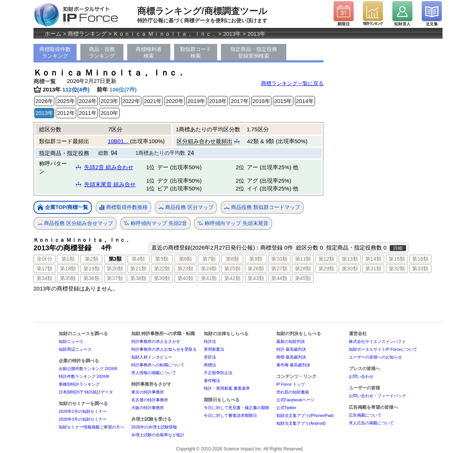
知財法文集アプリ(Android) (301, 423)
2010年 (109, 113)
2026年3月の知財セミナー (83, 419)
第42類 (232, 278)
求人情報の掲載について (154, 373)
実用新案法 (214, 349)
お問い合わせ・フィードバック (377, 396)
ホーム (53, 34)
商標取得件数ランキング (55, 52)
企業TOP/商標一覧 (63, 208)
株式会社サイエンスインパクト (377, 341)
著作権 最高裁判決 (293, 365)
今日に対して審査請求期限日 (230, 415)
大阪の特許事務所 (148, 408)
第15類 (397, 259)
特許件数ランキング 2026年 (84, 376)
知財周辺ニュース (75, 349)
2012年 (66, 113)
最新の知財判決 (291, 341)
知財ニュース (71, 341)
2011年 (88, 113)
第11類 (303, 259)
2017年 (239, 101)
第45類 (303, 278)
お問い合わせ (361, 376)
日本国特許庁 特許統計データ (86, 392)
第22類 (162, 269)
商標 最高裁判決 (291, 357)
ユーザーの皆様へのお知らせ (375, 357)
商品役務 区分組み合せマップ (75, 223)
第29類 (327, 269)
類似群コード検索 (196, 52)
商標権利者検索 (149, 52)
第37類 (115, 278)
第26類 (256, 269)
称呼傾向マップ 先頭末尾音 (233, 223)
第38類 (138, 278)
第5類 (162, 259)
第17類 (45, 269)
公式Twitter (286, 408)
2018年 (218, 101)
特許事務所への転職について (158, 365)
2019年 (196, 101)
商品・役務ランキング (102, 52)
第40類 (186, 278)
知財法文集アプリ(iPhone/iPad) (305, 415)
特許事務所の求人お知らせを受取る (164, 349)
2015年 (283, 101)
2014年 (305, 101)
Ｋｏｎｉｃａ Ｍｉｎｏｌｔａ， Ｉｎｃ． (165, 34)
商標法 (210, 365)
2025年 (66, 101)
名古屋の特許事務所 (150, 400)
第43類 (256, 278)
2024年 (88, 101)
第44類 (279, 278)
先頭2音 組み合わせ (109, 167)
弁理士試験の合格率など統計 (158, 435)
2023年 (109, 101)
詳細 (398, 248)
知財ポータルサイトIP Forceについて (383, 349)
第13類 (350, 259)
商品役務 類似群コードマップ (262, 207)
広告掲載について (365, 415)
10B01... (119, 141)
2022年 (131, 101)
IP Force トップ (291, 384)
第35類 (68, 278)
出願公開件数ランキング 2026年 (89, 369)
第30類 (350, 269)
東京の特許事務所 (148, 392)
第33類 (420, 269)
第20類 (115, 269)
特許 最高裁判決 (291, 349)
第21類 (138, 269)
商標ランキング (87, 34)
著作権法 (212, 380)
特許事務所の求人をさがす (156, 341)
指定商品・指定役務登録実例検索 (254, 52)
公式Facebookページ (295, 400)
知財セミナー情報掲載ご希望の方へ (91, 427)
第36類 (91, 278)
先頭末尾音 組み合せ (110, 184)
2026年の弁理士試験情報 (154, 427)
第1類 (68, 259)
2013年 (232, 34)
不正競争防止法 (218, 373)
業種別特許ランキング (79, 384)
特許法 (210, 341)
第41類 (209, 278)
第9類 (256, 259)
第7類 (209, 259)
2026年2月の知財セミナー (83, 411)
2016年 (261, 101)
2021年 (153, 101)
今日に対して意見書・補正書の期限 (237, 408)
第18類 (68, 269)
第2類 (91, 259)
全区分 (45, 259)
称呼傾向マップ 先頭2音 (155, 223)
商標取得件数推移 (123, 208)
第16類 (420, 259)
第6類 (186, 259)
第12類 (327, 259)
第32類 (397, 269)
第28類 (303, 269)
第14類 (373, 259)
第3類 (115, 259)
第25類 (232, 269)
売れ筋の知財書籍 (293, 392)
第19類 (91, 269)
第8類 (232, 259)
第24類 (209, 269)
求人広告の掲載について (371, 423)
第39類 (162, 278)
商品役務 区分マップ (186, 207)
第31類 (373, 269)
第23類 (186, 269)
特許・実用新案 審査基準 (227, 388)
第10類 (279, 259)
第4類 (138, 259)
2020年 (174, 101)
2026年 (44, 101)
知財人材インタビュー (152, 357)
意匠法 (210, 357)
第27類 (279, 269)
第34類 (45, 278)
